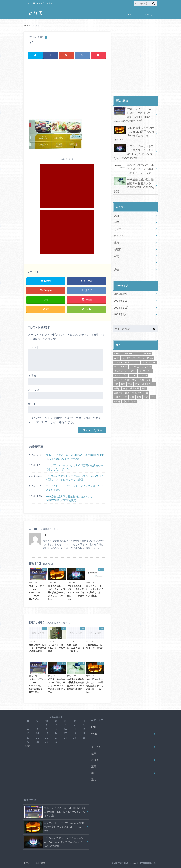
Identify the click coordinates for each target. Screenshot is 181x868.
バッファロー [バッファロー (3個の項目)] (145, 365)
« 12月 (27, 746)
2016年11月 (120, 295)
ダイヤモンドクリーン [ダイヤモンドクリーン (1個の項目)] (140, 361)
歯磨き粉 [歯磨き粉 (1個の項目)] (118, 387)
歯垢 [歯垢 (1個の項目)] (125, 383)
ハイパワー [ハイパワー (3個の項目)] (131, 365)
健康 (116, 239)
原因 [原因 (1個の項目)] (142, 374)
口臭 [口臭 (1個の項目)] (149, 374)
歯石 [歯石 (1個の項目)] (144, 383)
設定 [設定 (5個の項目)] (146, 391)
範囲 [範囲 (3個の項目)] (132, 391)
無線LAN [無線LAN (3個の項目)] (137, 387)
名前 (32, 375)
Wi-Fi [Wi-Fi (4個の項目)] (117, 352)
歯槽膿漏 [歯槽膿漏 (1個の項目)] (135, 383)
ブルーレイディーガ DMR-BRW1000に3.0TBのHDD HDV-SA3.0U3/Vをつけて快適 (75, 457)
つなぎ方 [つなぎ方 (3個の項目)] (126, 352)
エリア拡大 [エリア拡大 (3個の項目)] (148, 352)
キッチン (119, 232)
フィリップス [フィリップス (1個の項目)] (120, 369)
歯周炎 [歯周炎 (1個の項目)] (117, 383)
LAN (116, 212)
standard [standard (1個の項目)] (147, 348)
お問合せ (149, 14)
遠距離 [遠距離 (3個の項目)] (117, 396)
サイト (32, 404)
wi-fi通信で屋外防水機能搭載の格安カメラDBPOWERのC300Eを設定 (69, 498)
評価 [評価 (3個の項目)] (153, 391)
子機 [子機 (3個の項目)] (116, 378)
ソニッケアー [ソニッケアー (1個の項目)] (120, 361)
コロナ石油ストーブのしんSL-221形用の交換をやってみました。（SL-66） (74, 467)
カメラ (117, 225)
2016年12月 (120, 289)
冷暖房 (117, 245)
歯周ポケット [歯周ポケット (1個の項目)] (149, 378)
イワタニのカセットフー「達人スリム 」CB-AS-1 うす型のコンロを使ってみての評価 (75, 478)
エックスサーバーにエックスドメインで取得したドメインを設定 (74, 488)
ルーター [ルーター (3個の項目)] (118, 374)
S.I (44, 535)
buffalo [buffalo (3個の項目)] (117, 348)
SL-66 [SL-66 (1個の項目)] (137, 348)
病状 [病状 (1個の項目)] (146, 387)
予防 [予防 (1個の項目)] (135, 374)
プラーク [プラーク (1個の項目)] (143, 369)
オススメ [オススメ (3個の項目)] (118, 356)
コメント (35, 347)
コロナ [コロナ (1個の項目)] (136, 356)
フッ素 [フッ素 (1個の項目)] (133, 369)
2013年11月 (120, 302)
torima (132, 863)
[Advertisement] (67, 90)
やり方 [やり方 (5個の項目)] (136, 352)
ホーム (130, 14)
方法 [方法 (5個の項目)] (130, 378)
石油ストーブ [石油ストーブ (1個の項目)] (120, 391)
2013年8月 (120, 308)
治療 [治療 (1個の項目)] (127, 387)
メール (34, 390)
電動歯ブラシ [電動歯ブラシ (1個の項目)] (130, 396)
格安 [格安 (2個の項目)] (137, 378)
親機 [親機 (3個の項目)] (139, 391)
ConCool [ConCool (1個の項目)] (128, 348)
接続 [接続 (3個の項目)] (123, 378)
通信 (116, 265)
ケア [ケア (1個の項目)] (127, 356)
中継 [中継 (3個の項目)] (127, 374)
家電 (116, 252)
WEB (116, 219)
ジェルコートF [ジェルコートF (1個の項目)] (149, 356)
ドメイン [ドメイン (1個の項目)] (118, 365)
